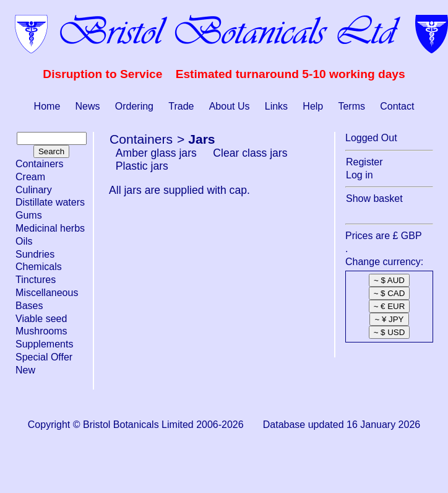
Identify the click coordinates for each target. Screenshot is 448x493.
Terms (351, 106)
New (25, 370)
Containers (39, 164)
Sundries (35, 254)
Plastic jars (142, 166)
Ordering (134, 106)
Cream (30, 177)
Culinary (34, 190)
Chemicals (39, 267)
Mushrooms (41, 331)
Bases (29, 306)
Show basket (374, 199)
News (88, 106)
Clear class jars (250, 153)
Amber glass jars (156, 153)
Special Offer (44, 357)
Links (276, 106)
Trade (181, 106)
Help (313, 106)
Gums (29, 215)
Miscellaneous (47, 293)
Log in (360, 175)
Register (364, 162)
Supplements (44, 344)
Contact (397, 106)
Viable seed (41, 319)
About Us (230, 106)
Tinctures (36, 280)
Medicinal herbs (50, 228)
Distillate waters (50, 202)
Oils (24, 241)
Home (47, 106)
